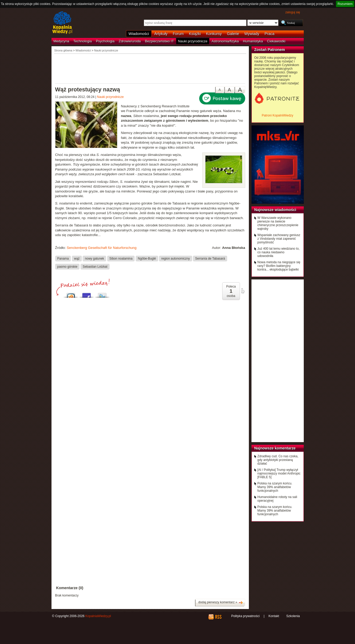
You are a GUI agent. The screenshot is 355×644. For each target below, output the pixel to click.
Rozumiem (345, 4)
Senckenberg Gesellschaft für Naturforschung (102, 248)
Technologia (83, 41)
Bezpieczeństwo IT (159, 41)
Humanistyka (253, 41)
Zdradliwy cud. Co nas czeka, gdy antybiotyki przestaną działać (278, 460)
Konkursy (214, 34)
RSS (218, 617)
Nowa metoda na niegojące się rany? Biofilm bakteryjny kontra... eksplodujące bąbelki (279, 266)
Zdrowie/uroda (130, 41)
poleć (243, 291)
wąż (77, 258)
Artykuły (161, 34)
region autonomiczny (176, 258)
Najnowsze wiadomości (275, 210)
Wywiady (252, 34)
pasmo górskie (67, 266)
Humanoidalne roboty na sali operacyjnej (277, 499)
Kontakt (274, 616)
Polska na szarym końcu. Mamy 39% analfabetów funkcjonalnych (275, 487)
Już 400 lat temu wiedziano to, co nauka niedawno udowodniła (279, 252)
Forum (178, 34)
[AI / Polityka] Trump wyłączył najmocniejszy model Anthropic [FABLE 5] (279, 473)
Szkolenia (293, 616)
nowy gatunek (95, 258)
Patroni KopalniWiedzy (277, 115)
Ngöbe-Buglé (147, 258)
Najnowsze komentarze (275, 448)
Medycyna (61, 41)
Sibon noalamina (121, 258)
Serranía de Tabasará (210, 258)
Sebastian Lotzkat (95, 266)
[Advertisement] (150, 68)
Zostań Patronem (270, 50)
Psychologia (105, 41)
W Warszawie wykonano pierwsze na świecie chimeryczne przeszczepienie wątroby (278, 223)
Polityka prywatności (245, 616)
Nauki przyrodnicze (193, 41)
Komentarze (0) (70, 588)
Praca (270, 34)
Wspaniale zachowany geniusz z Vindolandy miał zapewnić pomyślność (279, 239)
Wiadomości (139, 34)
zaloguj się (293, 12)
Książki (195, 34)
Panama (63, 258)
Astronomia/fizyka (225, 41)
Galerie (233, 34)
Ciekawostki (276, 41)
